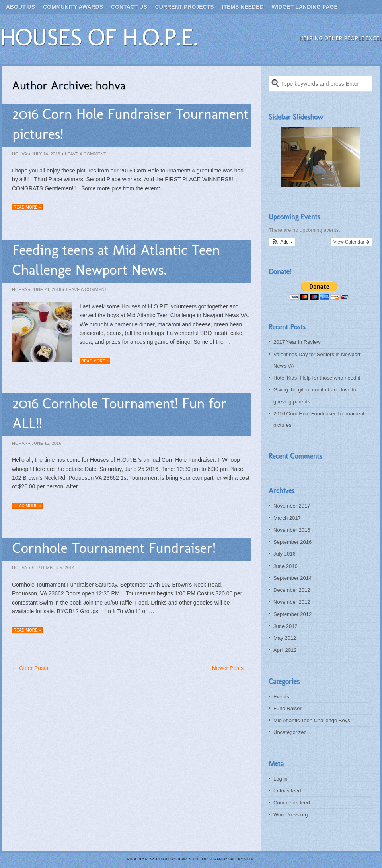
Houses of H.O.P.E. (99, 37)
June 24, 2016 (46, 289)
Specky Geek (241, 859)
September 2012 (292, 614)
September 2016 (292, 542)
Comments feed (292, 803)
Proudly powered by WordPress (161, 859)
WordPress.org (290, 815)
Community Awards (73, 7)
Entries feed (287, 791)
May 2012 (285, 638)
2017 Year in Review (297, 342)
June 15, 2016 (46, 443)
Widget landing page (305, 7)
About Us (20, 7)
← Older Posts (30, 668)
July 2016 (285, 554)
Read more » (27, 207)
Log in (280, 779)
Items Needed (243, 7)
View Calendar (352, 242)
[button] (282, 242)
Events (281, 697)
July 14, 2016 (46, 154)
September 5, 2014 (53, 568)
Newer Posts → (231, 668)
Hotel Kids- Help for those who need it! (318, 378)
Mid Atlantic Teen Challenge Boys (312, 720)
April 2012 (285, 650)
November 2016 (292, 530)
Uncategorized (290, 732)
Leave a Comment (86, 154)
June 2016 (286, 566)
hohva (19, 154)
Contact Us (129, 7)
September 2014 (292, 578)
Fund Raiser (287, 708)
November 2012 (292, 602)
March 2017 (287, 518)
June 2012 (286, 626)
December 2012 (292, 590)
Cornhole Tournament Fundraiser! (114, 548)
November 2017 (292, 506)
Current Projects (185, 7)
